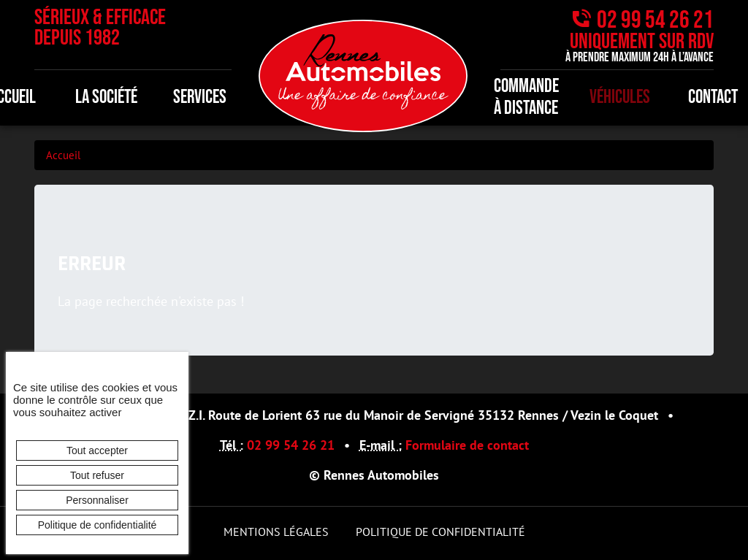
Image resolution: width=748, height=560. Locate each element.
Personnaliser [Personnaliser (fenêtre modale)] (97, 500)
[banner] (363, 74)
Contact (713, 97)
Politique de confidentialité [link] (98, 525)
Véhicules (620, 97)
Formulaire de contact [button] (467, 445)
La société (106, 97)
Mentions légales (276, 532)
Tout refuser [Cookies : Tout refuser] (97, 475)
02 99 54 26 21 (655, 20)
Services (200, 97)
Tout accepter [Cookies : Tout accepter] (97, 450)
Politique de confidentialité (440, 532)
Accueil (63, 155)
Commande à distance (526, 97)
